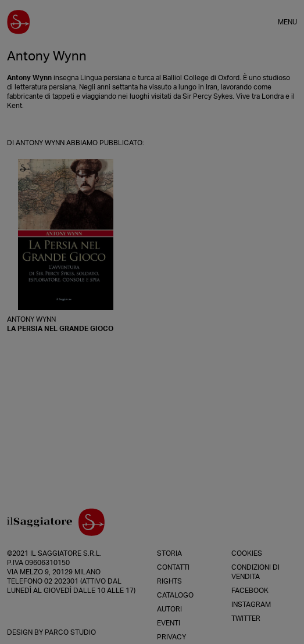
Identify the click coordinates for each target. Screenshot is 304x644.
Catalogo (175, 595)
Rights (169, 581)
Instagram (251, 605)
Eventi (169, 623)
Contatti (173, 567)
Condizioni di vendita (255, 572)
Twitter (246, 618)
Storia (169, 553)
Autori (169, 609)
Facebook (250, 591)
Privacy (171, 637)
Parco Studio (70, 632)
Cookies (247, 553)
